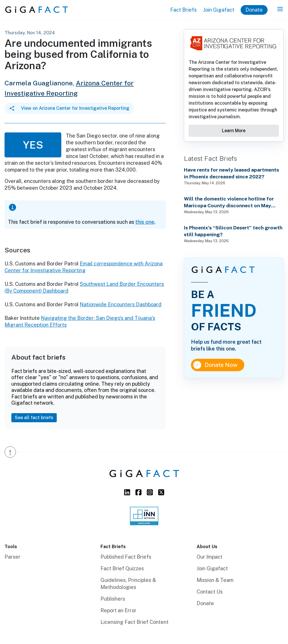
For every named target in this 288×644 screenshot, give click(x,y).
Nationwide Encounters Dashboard (121, 304)
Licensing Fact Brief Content (134, 622)
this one (145, 222)
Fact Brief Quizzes (122, 568)
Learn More (234, 131)
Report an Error (118, 610)
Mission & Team (215, 580)
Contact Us (210, 592)
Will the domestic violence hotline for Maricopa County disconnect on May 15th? (229, 202)
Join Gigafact (219, 10)
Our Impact (210, 557)
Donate (254, 10)
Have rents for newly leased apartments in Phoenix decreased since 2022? (231, 173)
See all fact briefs (34, 418)
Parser (12, 557)
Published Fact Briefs (126, 557)
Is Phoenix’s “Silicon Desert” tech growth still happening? (233, 231)
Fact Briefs (183, 10)
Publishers (113, 599)
